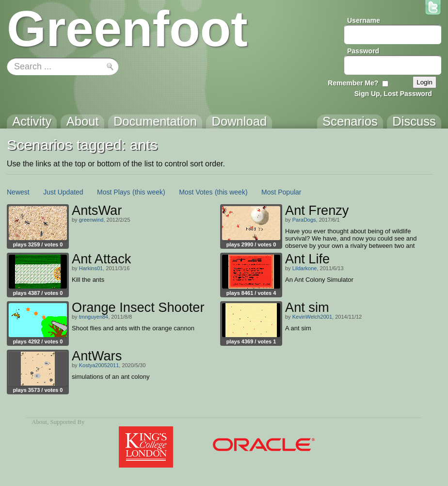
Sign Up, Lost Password (393, 94)
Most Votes (196, 192)
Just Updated (63, 192)
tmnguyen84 (94, 317)
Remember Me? (353, 83)
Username (364, 20)
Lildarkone (305, 268)
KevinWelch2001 (312, 317)
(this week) (149, 192)
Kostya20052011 (99, 365)
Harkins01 (91, 268)
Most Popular (281, 192)
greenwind (91, 220)
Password (363, 51)
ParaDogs (304, 220)
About (39, 422)
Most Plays (113, 192)
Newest (18, 192)
